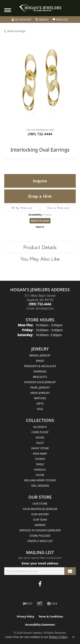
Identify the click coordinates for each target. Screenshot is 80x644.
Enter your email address (40, 563)
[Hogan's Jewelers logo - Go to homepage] (40, 8)
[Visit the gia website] (52, 604)
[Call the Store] (40, 304)
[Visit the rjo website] (40, 604)
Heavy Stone (40, 448)
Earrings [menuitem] (40, 371)
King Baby (40, 453)
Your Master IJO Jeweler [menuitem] (40, 509)
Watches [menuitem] (40, 398)
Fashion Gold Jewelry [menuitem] (40, 382)
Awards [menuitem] (40, 525)
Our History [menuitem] (40, 514)
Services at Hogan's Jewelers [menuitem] (40, 530)
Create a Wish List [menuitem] (40, 541)
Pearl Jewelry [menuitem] (40, 387)
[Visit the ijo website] (27, 604)
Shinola (40, 470)
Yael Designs (40, 486)
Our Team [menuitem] (40, 520)
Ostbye (40, 459)
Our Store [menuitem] (40, 504)
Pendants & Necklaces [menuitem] (40, 366)
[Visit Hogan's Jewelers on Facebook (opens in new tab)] (40, 584)
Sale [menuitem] (40, 409)
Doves (40, 437)
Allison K (40, 427)
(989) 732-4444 (40, 134)
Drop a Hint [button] (40, 196)
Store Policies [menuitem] (40, 536)
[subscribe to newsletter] (70, 571)
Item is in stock (40, 221)
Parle (40, 464)
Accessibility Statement (40, 625)
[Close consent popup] (73, 637)
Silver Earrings (16, 31)
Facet (40, 443)
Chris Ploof (40, 432)
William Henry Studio (40, 480)
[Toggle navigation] (8, 10)
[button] (21, 20)
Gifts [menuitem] (40, 403)
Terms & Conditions (51, 617)
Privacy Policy (26, 617)
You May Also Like (40, 259)
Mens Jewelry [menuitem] (40, 393)
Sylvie (40, 475)
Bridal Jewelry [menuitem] (40, 355)
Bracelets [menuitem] (40, 377)
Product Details (40, 247)
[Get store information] (40, 309)
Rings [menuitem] (40, 361)
